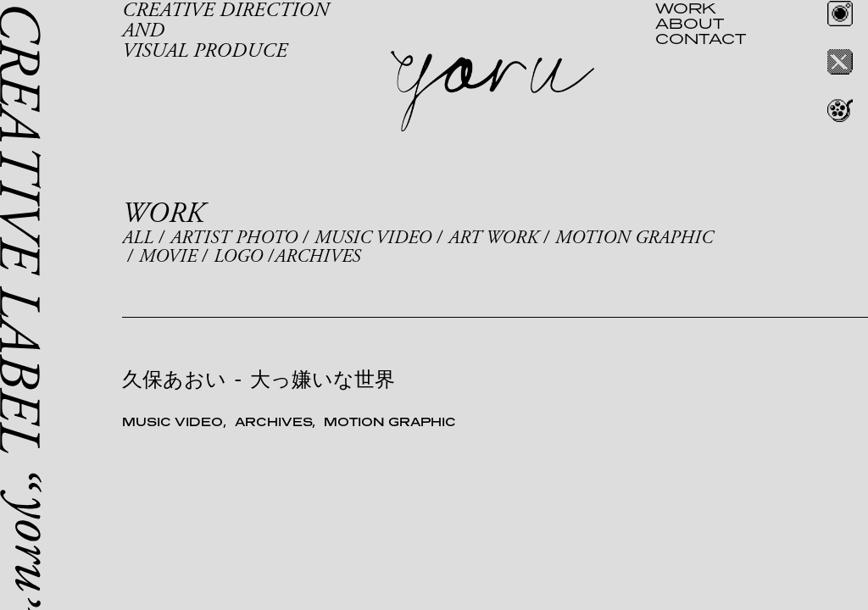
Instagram (840, 14)
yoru (492, 91)
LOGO (238, 257)
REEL (840, 110)
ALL (138, 238)
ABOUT (690, 23)
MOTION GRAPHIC (634, 238)
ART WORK (493, 238)
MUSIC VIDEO (373, 238)
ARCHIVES (317, 257)
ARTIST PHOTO (234, 238)
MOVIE (168, 257)
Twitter (840, 62)
